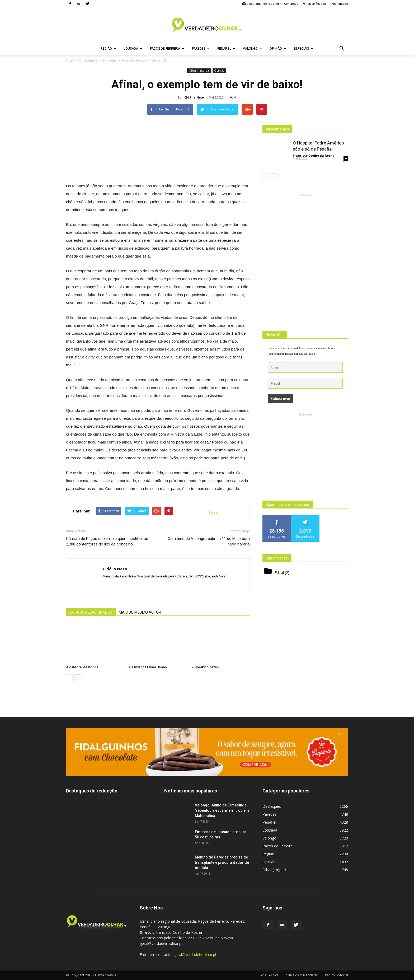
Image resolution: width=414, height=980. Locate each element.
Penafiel (226, 49)
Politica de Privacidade (301, 975)
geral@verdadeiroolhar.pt (195, 955)
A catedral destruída (82, 667)
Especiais (304, 49)
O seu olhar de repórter (261, 4)
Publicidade (339, 4)
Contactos (291, 4)
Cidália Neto (194, 97)
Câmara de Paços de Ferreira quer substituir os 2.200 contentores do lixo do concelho (107, 541)
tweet (214, 512)
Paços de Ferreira (167, 49)
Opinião (278, 49)
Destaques (272, 806)
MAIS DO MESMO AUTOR (140, 612)
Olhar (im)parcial (199, 71)
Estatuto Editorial (335, 975)
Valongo (252, 49)
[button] (342, 49)
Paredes (201, 49)
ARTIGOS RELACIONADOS (91, 612)
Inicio (70, 60)
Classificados (314, 4)
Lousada (133, 49)
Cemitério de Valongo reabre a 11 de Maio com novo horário (209, 541)
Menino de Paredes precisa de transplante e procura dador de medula (222, 862)
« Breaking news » (206, 667)
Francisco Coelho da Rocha (314, 155)
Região (108, 49)
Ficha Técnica (269, 975)
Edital (279, 573)
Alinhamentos (277, 129)
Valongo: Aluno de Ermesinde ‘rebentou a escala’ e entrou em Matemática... (222, 810)
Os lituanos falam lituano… (149, 667)
